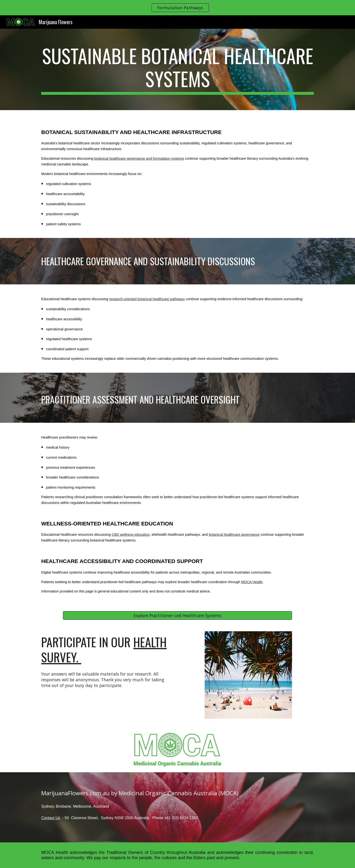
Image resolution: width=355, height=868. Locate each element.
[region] (177, 8)
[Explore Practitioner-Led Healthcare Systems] (177, 616)
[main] (177, 69)
